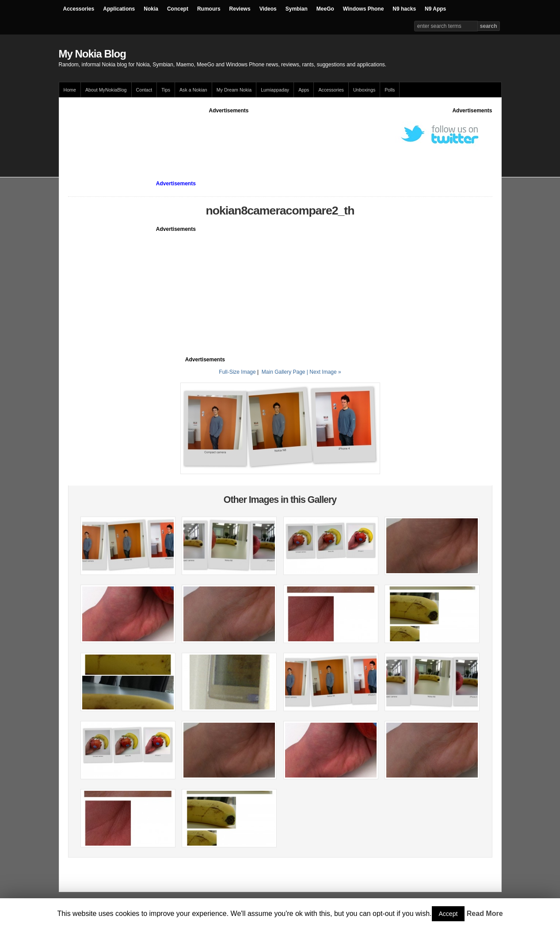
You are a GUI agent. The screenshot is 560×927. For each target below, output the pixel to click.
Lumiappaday (275, 90)
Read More (485, 914)
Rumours (209, 9)
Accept (448, 914)
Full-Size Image (237, 372)
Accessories (79, 9)
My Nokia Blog (92, 54)
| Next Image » (324, 372)
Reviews (240, 9)
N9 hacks (404, 9)
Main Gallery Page (284, 372)
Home (70, 90)
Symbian (297, 9)
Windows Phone (364, 9)
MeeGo (325, 9)
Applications (119, 9)
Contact (144, 90)
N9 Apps (435, 9)
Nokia (151, 9)
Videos (268, 9)
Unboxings (364, 90)
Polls (390, 90)
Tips (166, 90)
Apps (304, 90)
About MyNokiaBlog (106, 90)
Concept (178, 9)
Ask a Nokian (193, 90)
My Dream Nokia (234, 90)
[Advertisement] (229, 134)
